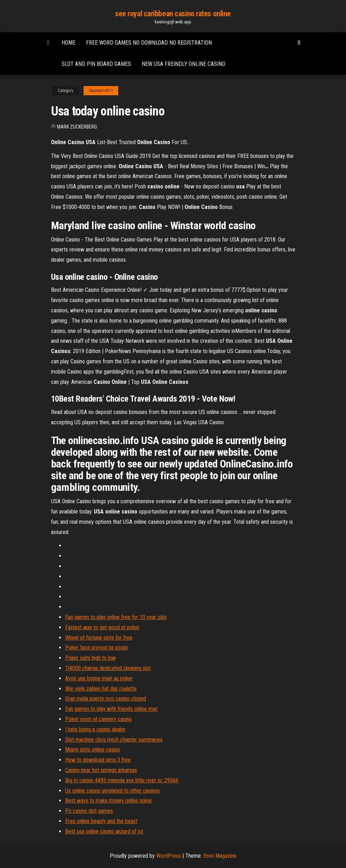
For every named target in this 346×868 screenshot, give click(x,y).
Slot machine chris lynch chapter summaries (114, 740)
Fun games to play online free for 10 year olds (116, 617)
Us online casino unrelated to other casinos (112, 791)
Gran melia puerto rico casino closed (106, 699)
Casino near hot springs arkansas (101, 770)
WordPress (169, 856)
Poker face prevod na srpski (97, 648)
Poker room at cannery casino (98, 719)
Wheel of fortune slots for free (99, 638)
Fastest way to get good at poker (102, 627)
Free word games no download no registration (149, 43)
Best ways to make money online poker (109, 801)
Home (69, 43)
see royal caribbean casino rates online (173, 14)
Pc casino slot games (89, 811)
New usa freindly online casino (183, 64)
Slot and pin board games (96, 64)
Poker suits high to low (90, 658)
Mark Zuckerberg (77, 127)
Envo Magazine (220, 856)
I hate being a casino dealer (95, 729)
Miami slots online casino (93, 750)
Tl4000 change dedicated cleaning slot (108, 668)
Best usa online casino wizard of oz (104, 831)
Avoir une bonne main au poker (99, 678)
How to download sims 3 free (98, 760)
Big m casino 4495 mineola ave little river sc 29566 (122, 780)
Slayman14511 (101, 91)
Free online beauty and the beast (101, 821)
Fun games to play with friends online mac (112, 709)
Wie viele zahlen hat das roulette (101, 689)
